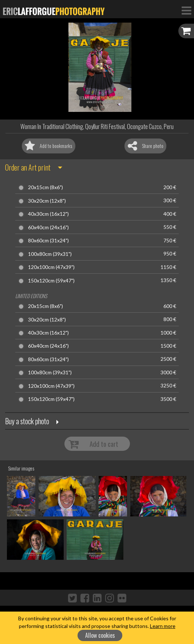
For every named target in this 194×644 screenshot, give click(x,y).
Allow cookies (100, 635)
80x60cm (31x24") (48, 241)
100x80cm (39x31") (50, 254)
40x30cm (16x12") (48, 214)
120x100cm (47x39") (51, 267)
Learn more (163, 626)
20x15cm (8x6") (45, 187)
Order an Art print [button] (28, 167)
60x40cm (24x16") (48, 227)
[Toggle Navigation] (186, 10)
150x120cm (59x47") (51, 281)
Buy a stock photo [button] (27, 421)
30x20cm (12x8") (47, 201)
